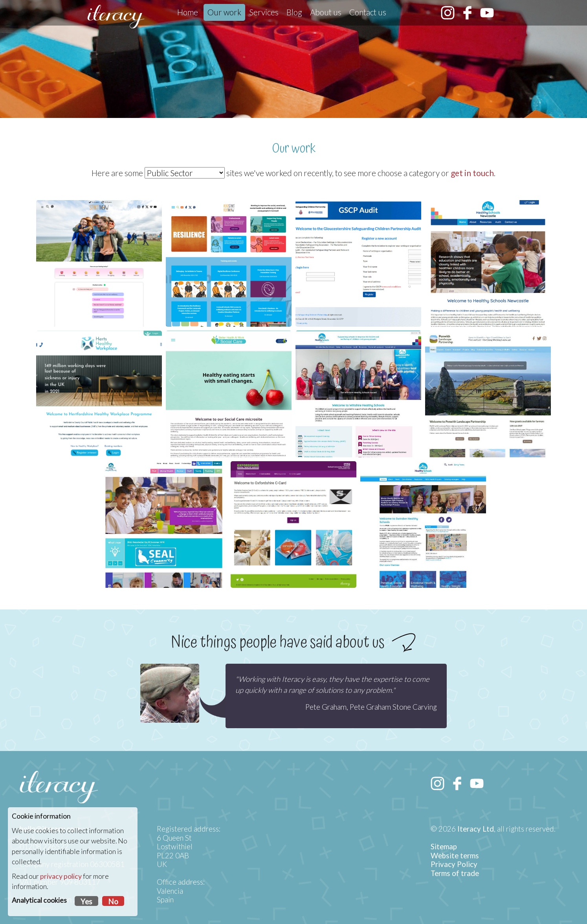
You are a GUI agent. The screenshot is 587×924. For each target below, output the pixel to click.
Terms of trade (455, 873)
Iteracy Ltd (476, 829)
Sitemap (444, 847)
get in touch (472, 173)
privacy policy (61, 876)
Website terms (455, 856)
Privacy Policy (454, 864)
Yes (86, 902)
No (113, 902)
